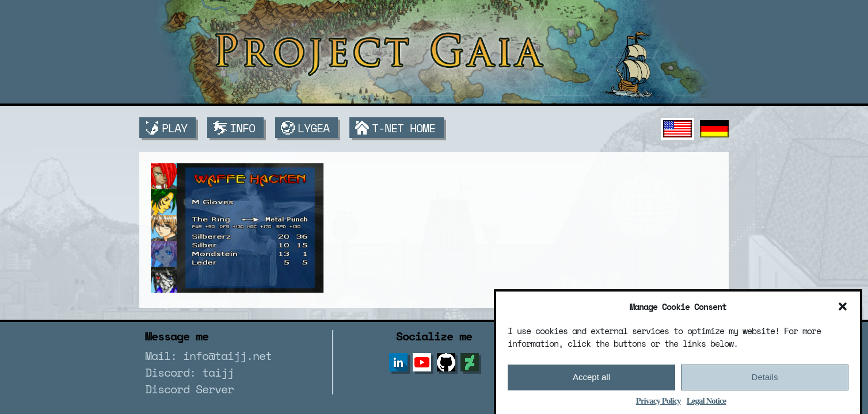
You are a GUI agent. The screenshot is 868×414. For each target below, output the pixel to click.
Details (765, 380)
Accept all (591, 380)
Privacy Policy (658, 404)
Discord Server (189, 389)
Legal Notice (706, 404)
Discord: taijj (189, 372)
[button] (843, 309)
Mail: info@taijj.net (208, 356)
